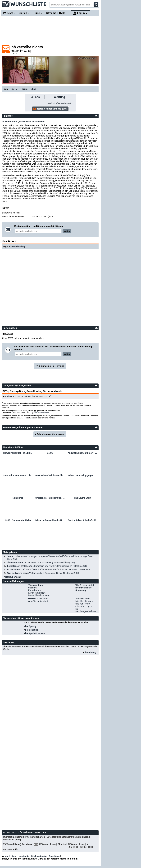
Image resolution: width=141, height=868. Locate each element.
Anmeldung (90, 652)
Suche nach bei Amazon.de (27, 396)
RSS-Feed (73, 847)
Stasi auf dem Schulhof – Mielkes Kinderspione (83, 520)
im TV (14, 89)
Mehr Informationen (41, 413)
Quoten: (50, 558)
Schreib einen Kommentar (51, 434)
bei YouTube (32, 630)
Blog (19, 839)
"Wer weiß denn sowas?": (43, 573)
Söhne (50, 453)
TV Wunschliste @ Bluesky (52, 844)
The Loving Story (83, 498)
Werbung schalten (36, 837)
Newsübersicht (13, 577)
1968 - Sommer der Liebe (18, 520)
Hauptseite (24, 856)
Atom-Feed (86, 847)
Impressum (9, 837)
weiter (67, 231)
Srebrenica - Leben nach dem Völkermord (18, 475)
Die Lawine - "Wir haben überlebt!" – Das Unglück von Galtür (50, 475)
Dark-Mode (11, 849)
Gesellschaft (38, 122)
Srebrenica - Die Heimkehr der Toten (50, 498)
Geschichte (25, 122)
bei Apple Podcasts (35, 633)
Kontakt (20, 837)
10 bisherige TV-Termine (51, 366)
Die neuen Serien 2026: (41, 562)
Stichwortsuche (39, 856)
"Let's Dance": (47, 566)
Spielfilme (54, 856)
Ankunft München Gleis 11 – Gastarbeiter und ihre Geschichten (83, 453)
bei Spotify (31, 626)
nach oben (9, 856)
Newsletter (9, 839)
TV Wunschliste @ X (78, 844)
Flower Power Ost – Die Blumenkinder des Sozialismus (18, 453)
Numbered (18, 498)
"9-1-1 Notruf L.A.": (48, 570)
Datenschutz (53, 837)
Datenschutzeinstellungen (75, 837)
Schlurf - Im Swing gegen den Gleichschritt (83, 475)
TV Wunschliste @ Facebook (18, 844)
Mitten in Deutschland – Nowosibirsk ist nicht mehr (50, 520)
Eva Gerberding (17, 247)
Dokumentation (10, 122)
